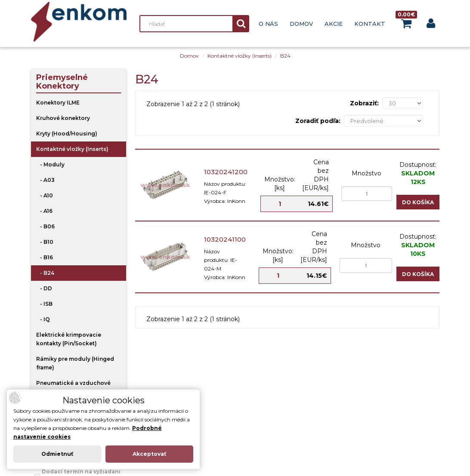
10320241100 (225, 239)
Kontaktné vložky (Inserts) (240, 56)
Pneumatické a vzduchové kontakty (73, 387)
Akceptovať (149, 454)
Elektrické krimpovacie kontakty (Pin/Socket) (69, 339)
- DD (44, 288)
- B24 (45, 273)
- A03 (45, 180)
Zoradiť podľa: (318, 121)
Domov (301, 24)
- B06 (45, 226)
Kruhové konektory (63, 118)
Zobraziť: (364, 103)
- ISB (44, 304)
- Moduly (50, 164)
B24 (285, 56)
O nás (268, 24)
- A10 (45, 195)
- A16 (44, 211)
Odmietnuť (57, 454)
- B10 (45, 242)
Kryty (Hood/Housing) (67, 134)
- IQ (43, 319)
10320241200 (226, 172)
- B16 (45, 257)
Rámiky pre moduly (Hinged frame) (75, 363)
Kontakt (370, 24)
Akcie (334, 24)
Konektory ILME (58, 103)
